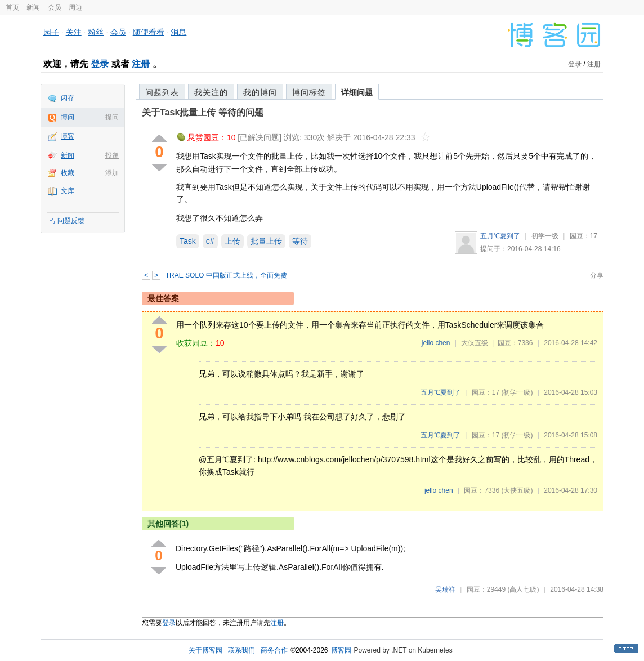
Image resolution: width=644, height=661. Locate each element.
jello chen (436, 343)
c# (210, 241)
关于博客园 (205, 650)
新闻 (33, 7)
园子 (51, 32)
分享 (597, 275)
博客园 (341, 650)
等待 (300, 241)
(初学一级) (517, 392)
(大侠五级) (517, 490)
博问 (68, 117)
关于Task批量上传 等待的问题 (203, 112)
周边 (75, 7)
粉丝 (96, 32)
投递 (112, 155)
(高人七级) (523, 589)
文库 (68, 191)
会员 (55, 7)
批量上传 (266, 241)
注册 (141, 64)
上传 (232, 241)
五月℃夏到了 (500, 236)
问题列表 (162, 92)
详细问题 (357, 92)
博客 (68, 136)
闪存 (68, 98)
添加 (112, 173)
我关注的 (211, 92)
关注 (74, 32)
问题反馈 (71, 221)
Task (188, 241)
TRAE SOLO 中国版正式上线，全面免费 (226, 275)
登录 (100, 64)
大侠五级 (475, 343)
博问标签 (309, 92)
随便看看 (149, 32)
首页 (12, 7)
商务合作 (274, 650)
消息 (178, 32)
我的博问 (260, 92)
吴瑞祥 (445, 589)
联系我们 (241, 650)
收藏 (68, 173)
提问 (112, 117)
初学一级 (545, 236)
